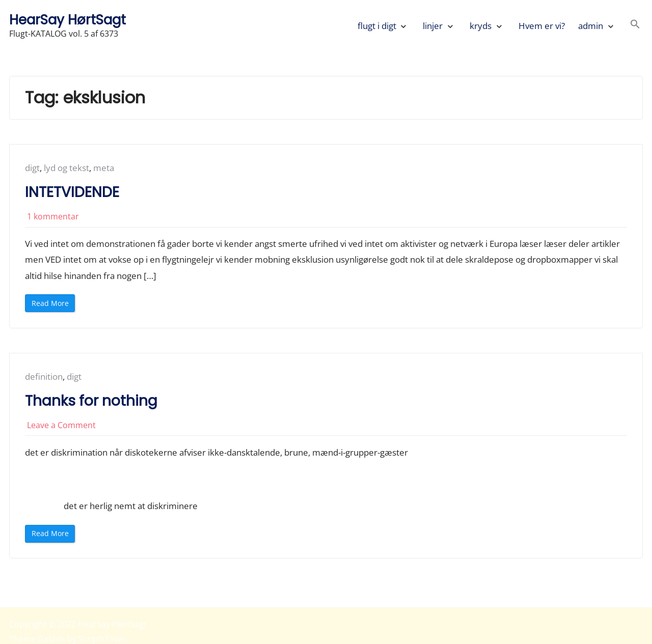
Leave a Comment (61, 425)
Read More (53, 305)
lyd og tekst (66, 168)
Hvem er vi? (542, 26)
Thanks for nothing (91, 401)
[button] (635, 26)
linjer (433, 26)
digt (32, 168)
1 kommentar (53, 216)
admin (591, 26)
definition (44, 376)
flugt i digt (377, 26)
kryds (481, 26)
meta (104, 168)
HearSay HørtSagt (67, 20)
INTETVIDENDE (72, 192)
